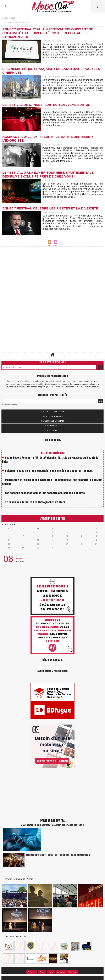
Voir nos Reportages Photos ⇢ (19, 879)
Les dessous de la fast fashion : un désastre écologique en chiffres (45, 495)
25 (82, 544)
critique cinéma (50, 384)
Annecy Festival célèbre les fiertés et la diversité (50, 208)
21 (23, 544)
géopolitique (43, 387)
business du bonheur (16, 381)
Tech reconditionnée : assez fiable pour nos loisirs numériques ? (58, 855)
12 (96, 536)
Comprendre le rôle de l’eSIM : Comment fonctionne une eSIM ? (53, 825)
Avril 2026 (9, 524)
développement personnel (81, 384)
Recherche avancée (10, 405)
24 (67, 544)
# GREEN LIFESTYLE (52, 426)
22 (38, 544)
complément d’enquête (33, 384)
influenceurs (94, 387)
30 (52, 548)
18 (82, 540)
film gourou (32, 387)
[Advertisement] (52, 278)
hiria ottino (61, 387)
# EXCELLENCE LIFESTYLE (53, 421)
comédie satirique (90, 381)
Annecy (61, 972)
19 (96, 540)
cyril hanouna (63, 384)
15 (38, 540)
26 (96, 544)
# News (32, 972)
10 (67, 536)
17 (67, 540)
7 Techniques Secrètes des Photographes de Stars (35, 505)
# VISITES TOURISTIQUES (52, 412)
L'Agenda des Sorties (53, 518)
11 (82, 536)
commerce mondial (14, 384)
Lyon (51, 972)
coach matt (61, 381)
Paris (42, 972)
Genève (73, 972)
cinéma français (37, 381)
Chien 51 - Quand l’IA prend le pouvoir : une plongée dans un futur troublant (49, 473)
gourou (52, 387)
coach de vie (50, 381)
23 (52, 544)
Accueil (5, 18)
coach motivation (74, 381)
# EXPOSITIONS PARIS (53, 416)
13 (9, 540)
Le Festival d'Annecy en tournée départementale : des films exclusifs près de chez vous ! (49, 175)
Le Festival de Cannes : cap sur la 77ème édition (46, 105)
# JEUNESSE (52, 430)
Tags (13, 18)
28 (23, 548)
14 (23, 540)
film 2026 (23, 387)
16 (52, 540)
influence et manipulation (77, 387)
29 (38, 548)
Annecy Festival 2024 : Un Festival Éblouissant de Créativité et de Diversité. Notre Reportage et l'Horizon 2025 (48, 33)
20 (9, 544)
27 (9, 548)
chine (28, 381)
